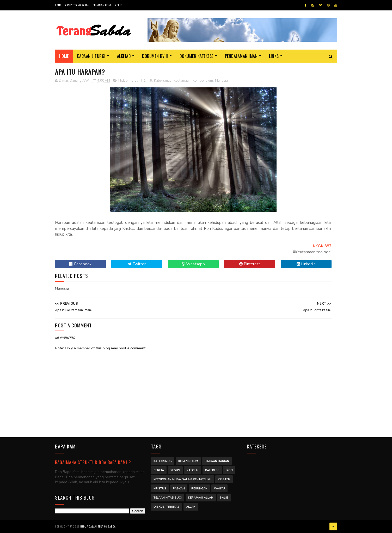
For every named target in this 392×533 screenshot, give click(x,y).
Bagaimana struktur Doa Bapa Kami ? (93, 462)
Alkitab (124, 56)
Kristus (160, 489)
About (119, 5)
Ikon (229, 470)
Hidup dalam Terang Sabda (98, 526)
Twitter (137, 264)
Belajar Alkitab (102, 5)
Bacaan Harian (217, 461)
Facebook (80, 264)
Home (58, 5)
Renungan (199, 489)
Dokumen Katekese (197, 56)
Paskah (179, 489)
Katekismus (163, 81)
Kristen (224, 479)
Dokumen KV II (155, 56)
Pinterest (250, 264)
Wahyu (219, 489)
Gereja (159, 470)
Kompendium (203, 81)
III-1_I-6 (146, 81)
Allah (191, 507)
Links (274, 56)
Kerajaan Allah (201, 498)
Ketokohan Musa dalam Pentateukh (182, 479)
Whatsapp (193, 264)
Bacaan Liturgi (91, 56)
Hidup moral (128, 81)
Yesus (175, 470)
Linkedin (306, 264)
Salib (224, 498)
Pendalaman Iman (241, 56)
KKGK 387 (322, 246)
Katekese (212, 470)
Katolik (193, 470)
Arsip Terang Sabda (77, 5)
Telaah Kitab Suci (168, 498)
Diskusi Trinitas (167, 507)
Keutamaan (182, 81)
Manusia (221, 81)
